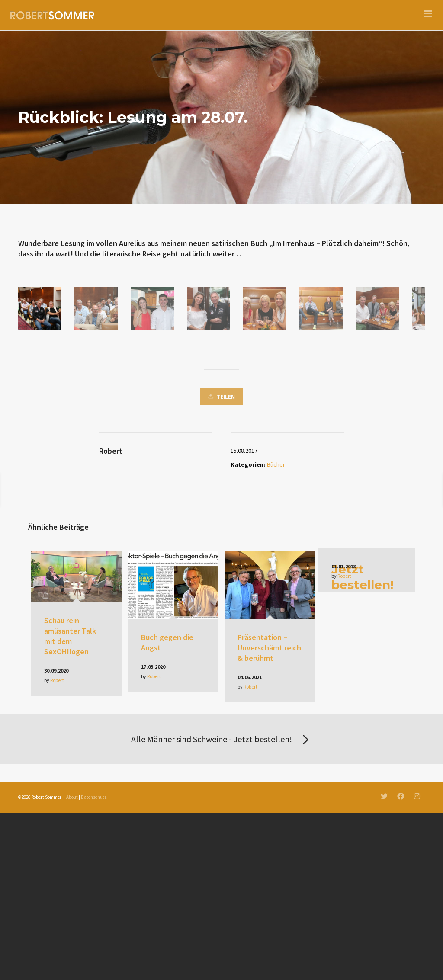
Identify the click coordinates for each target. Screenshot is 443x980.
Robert (57, 948)
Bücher (276, 733)
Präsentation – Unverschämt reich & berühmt (269, 916)
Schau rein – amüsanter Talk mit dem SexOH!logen (70, 904)
